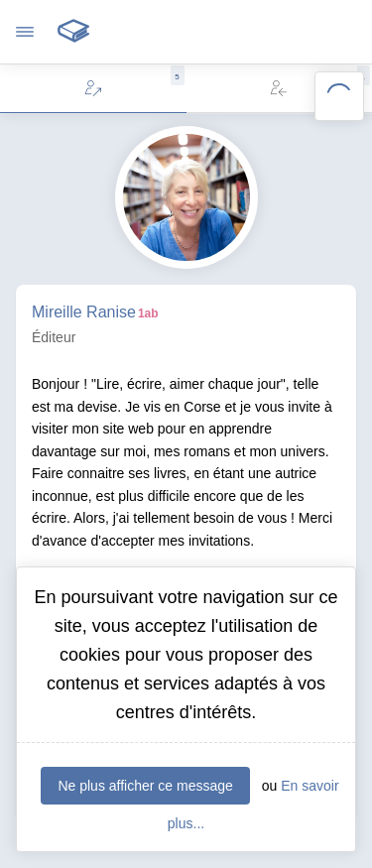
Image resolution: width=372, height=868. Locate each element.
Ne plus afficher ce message (145, 786)
